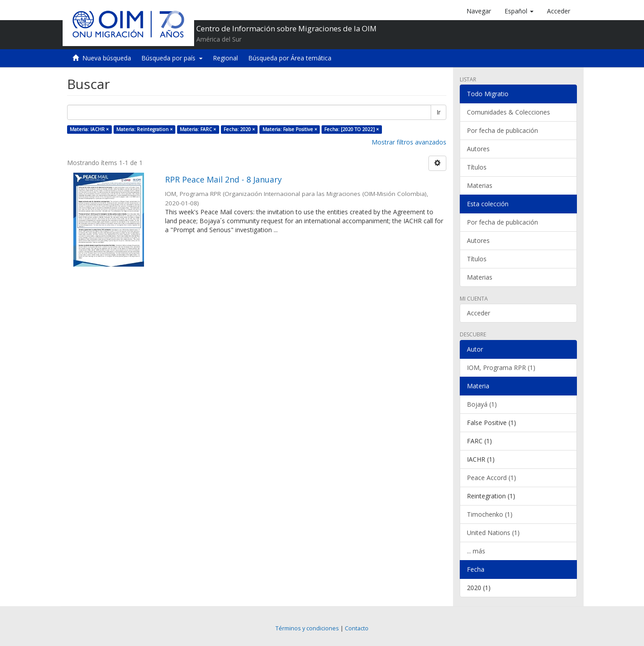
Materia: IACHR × (89, 129)
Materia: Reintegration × (144, 129)
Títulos (477, 167)
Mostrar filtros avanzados (409, 142)
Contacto (357, 628)
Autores (478, 149)
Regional (225, 58)
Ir (439, 112)
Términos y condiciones (307, 628)
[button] (519, 11)
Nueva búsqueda (107, 58)
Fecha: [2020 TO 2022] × (352, 129)
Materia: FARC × (198, 129)
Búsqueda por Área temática (290, 58)
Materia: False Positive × (290, 129)
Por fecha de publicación (502, 130)
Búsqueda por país (172, 58)
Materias (480, 185)
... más (476, 551)
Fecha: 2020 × (239, 129)
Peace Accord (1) (491, 478)
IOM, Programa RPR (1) (501, 368)
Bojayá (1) (482, 404)
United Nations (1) (493, 533)
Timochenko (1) (490, 514)
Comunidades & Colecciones (508, 112)
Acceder (479, 313)
